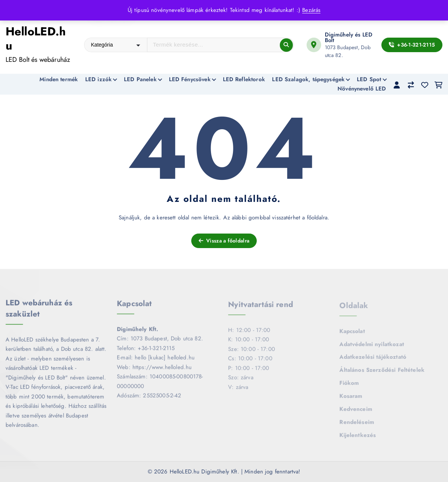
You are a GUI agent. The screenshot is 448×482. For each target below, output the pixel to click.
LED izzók (98, 79)
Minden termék (59, 79)
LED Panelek (140, 79)
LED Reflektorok (244, 79)
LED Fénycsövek (190, 79)
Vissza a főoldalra (224, 241)
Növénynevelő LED (362, 89)
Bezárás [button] (311, 10)
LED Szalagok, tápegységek (308, 79)
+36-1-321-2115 (412, 45)
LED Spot (369, 79)
